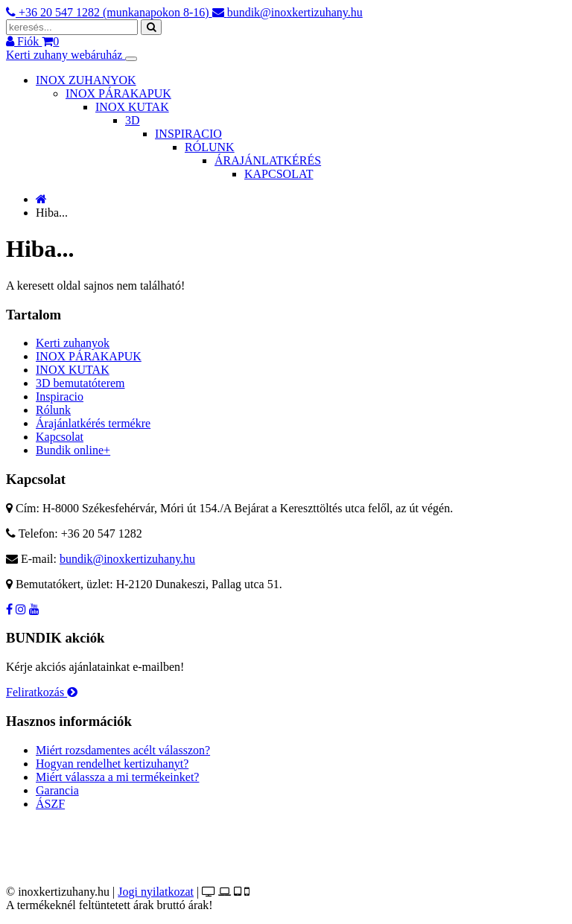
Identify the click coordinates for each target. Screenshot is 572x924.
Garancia (57, 790)
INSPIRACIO (188, 134)
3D (133, 120)
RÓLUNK (210, 147)
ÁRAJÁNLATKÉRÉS (268, 160)
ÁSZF (50, 804)
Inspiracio (60, 396)
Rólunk (53, 410)
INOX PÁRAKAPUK (118, 93)
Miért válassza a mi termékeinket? (117, 777)
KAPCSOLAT (279, 174)
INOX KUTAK (132, 107)
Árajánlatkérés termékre (93, 423)
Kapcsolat (60, 437)
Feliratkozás (42, 692)
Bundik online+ (73, 450)
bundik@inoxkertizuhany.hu (127, 559)
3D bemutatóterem (80, 383)
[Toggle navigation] (131, 59)
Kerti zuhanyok (73, 343)
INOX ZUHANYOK (86, 80)
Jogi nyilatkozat (156, 892)
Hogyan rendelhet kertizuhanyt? (112, 764)
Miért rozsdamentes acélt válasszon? (123, 750)
